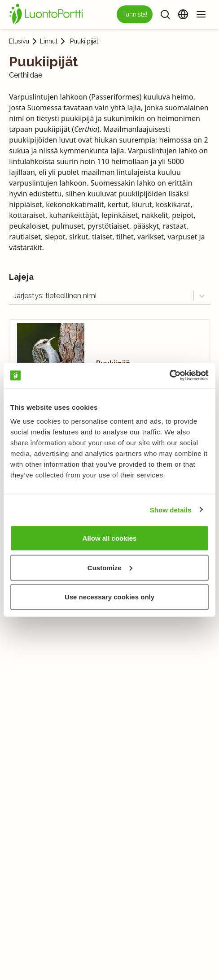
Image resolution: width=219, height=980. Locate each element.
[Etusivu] (48, 14)
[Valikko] (201, 14)
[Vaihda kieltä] (183, 14)
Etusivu (19, 41)
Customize (110, 567)
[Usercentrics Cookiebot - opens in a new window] (169, 376)
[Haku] (165, 14)
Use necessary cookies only (109, 597)
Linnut (49, 41)
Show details (171, 510)
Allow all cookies (110, 538)
